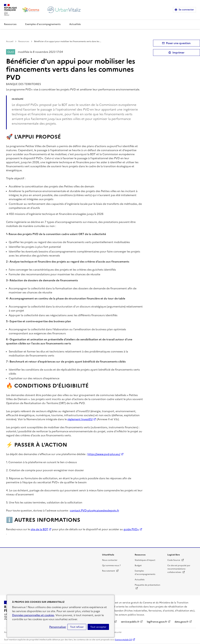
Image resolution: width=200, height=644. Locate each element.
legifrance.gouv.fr (157, 622)
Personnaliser (58, 627)
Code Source (176, 560)
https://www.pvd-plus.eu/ (104, 454)
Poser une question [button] (178, 43)
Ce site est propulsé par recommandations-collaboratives (179, 569)
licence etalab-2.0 (123, 640)
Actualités (75, 24)
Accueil (10, 41)
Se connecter (186, 10)
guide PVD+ (131, 529)
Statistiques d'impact (145, 560)
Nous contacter (110, 560)
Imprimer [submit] (178, 53)
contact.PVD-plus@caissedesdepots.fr (95, 510)
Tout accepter (98, 627)
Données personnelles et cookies (33, 615)
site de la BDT (39, 529)
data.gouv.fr (182, 622)
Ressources (10, 24)
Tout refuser (77, 627)
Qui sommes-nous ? (111, 565)
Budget (138, 565)
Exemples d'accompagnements (43, 24)
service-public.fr (130, 622)
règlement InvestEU (80, 419)
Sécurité (117, 632)
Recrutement (110, 571)
